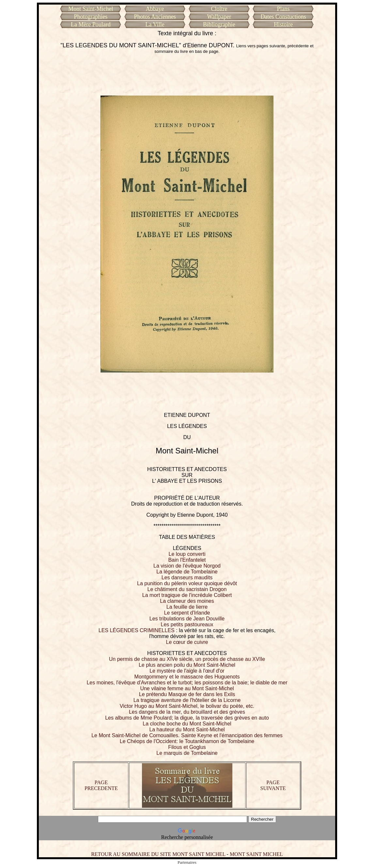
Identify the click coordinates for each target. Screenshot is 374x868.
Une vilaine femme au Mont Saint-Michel (187, 688)
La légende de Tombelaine (187, 572)
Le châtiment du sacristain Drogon (187, 589)
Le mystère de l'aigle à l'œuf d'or (187, 671)
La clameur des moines (187, 601)
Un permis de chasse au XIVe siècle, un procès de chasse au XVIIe (187, 659)
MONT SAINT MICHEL (256, 854)
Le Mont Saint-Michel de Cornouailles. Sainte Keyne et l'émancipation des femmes (187, 735)
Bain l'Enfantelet (187, 560)
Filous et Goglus (187, 747)
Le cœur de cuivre (187, 642)
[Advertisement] (187, 75)
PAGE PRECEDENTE (101, 785)
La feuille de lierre (187, 607)
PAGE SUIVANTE (273, 785)
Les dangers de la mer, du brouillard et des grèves (187, 712)
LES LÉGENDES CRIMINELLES (137, 630)
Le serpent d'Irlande (187, 613)
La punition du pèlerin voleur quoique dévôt (187, 583)
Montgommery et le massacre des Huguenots (187, 677)
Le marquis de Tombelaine (187, 753)
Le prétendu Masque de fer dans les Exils (187, 694)
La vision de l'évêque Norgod (187, 566)
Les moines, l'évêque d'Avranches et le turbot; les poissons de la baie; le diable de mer (187, 683)
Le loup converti (187, 554)
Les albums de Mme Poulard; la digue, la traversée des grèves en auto (187, 718)
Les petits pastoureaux (187, 624)
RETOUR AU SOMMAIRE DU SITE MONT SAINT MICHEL (158, 854)
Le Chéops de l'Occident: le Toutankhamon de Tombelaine (187, 741)
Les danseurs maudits (187, 578)
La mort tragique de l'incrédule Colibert (187, 595)
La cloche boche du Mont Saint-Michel (187, 724)
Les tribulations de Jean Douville (187, 619)
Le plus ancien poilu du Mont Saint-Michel (187, 665)
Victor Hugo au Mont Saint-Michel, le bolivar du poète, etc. (187, 706)
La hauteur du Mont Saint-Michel (187, 730)
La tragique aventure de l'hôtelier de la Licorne (187, 700)
